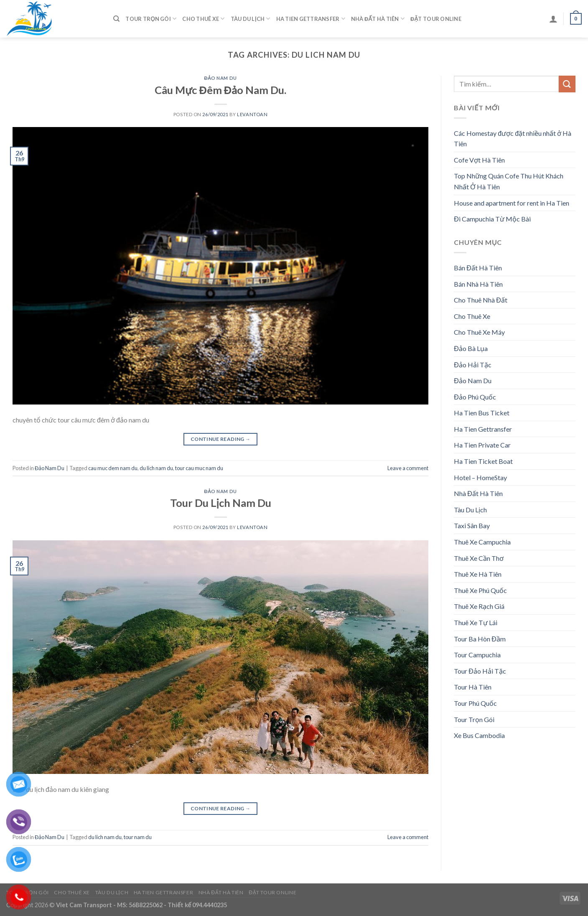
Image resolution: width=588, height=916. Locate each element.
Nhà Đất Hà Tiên (378, 19)
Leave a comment (408, 468)
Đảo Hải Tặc (473, 365)
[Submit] (567, 84)
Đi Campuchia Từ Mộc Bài (492, 219)
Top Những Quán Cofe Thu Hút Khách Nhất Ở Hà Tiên (509, 181)
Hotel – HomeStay (480, 477)
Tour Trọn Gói (151, 19)
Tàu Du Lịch (251, 19)
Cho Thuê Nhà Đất (481, 300)
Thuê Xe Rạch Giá (479, 606)
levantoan (252, 114)
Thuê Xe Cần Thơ (479, 558)
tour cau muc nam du (199, 468)
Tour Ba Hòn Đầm (480, 639)
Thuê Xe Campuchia (482, 542)
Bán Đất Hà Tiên (478, 268)
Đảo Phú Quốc (475, 397)
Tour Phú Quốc (475, 703)
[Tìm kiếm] (116, 19)
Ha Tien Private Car (482, 445)
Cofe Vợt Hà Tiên (479, 160)
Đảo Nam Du (220, 78)
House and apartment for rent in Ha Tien (512, 203)
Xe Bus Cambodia (479, 735)
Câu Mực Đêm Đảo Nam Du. (220, 90)
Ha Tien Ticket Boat (483, 461)
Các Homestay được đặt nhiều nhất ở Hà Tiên (513, 139)
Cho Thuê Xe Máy (479, 332)
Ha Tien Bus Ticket (482, 413)
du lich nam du (156, 468)
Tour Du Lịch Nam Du (221, 503)
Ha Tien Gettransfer (311, 19)
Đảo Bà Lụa (471, 348)
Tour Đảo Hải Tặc (480, 671)
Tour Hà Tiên (473, 687)
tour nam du (138, 837)
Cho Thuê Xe (203, 19)
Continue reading (221, 439)
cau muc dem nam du (113, 468)
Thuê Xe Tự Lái (476, 622)
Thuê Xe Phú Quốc (480, 590)
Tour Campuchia (477, 655)
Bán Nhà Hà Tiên (478, 284)
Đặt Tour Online (436, 19)
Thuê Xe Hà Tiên (478, 574)
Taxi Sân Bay (472, 525)
